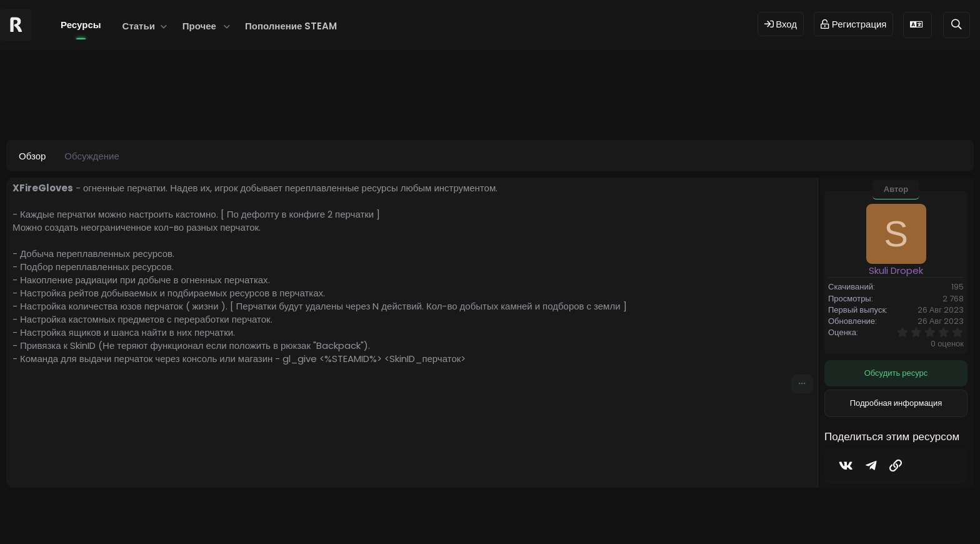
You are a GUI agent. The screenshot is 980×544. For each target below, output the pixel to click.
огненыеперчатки (391, 106)
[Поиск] (957, 25)
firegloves (238, 106)
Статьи (139, 26)
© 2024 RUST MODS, (483, 514)
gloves (282, 106)
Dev (532, 514)
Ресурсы (81, 25)
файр (516, 106)
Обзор (32, 156)
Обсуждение (92, 156)
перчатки (479, 106)
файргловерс (560, 106)
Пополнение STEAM (291, 26)
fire (201, 106)
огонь (442, 106)
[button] (164, 26)
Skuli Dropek (86, 106)
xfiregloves (328, 106)
